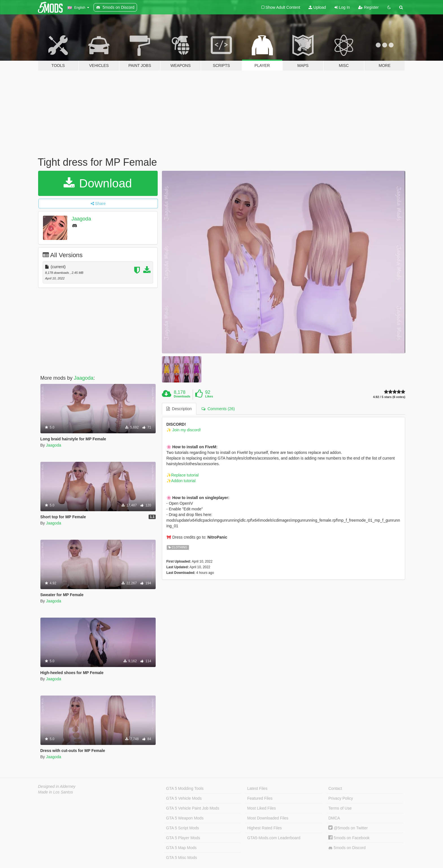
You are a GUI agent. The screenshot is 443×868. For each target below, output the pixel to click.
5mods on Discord (347, 848)
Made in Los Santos (56, 792)
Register (368, 7)
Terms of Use (340, 808)
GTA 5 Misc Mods (182, 858)
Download (98, 183)
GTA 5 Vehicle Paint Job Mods (193, 808)
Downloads (182, 396)
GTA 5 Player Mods (183, 838)
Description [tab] (179, 409)
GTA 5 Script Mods (183, 828)
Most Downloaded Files (268, 818)
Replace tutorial (185, 475)
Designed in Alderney (57, 786)
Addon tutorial (183, 481)
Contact (335, 788)
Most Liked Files (261, 808)
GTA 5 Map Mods (181, 848)
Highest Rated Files (264, 828)
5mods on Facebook (349, 838)
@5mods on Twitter (348, 828)
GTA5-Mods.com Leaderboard (274, 838)
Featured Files (260, 798)
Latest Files (257, 788)
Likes (209, 396)
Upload (317, 7)
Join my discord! (186, 430)
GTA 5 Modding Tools (185, 788)
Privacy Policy (341, 798)
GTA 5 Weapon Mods (185, 818)
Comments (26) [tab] (218, 409)
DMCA (334, 818)
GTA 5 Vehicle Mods (184, 798)
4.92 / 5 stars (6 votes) (389, 397)
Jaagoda (81, 219)
